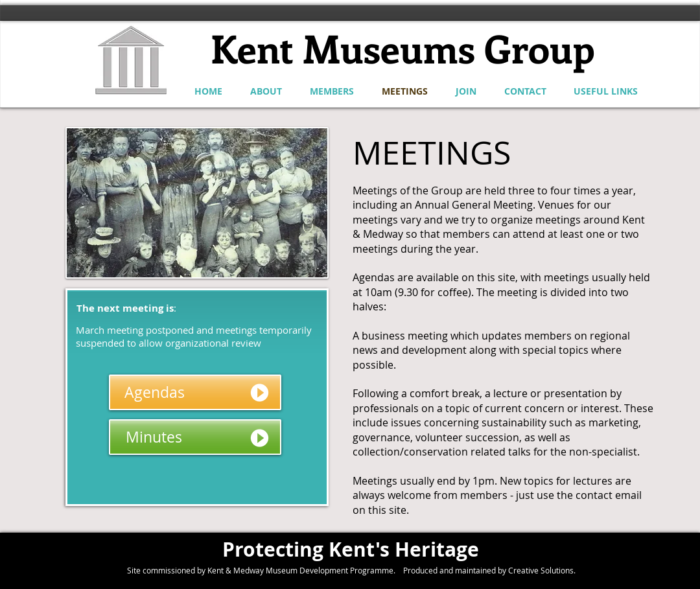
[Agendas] (195, 392)
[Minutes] (195, 437)
